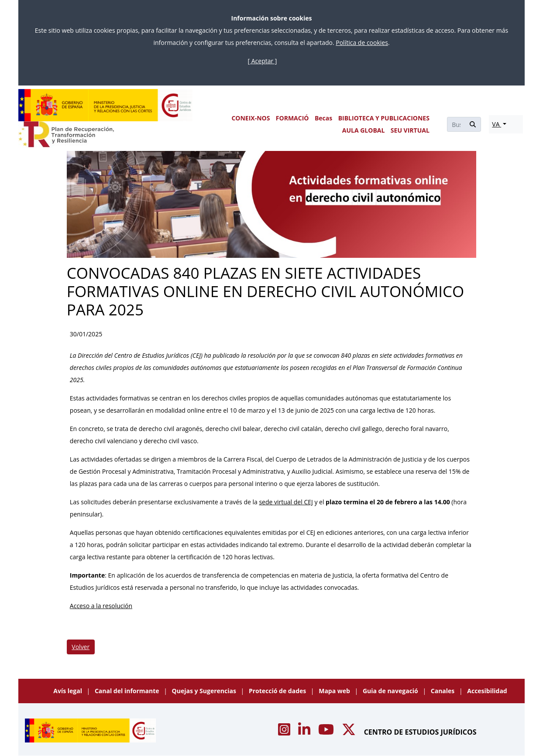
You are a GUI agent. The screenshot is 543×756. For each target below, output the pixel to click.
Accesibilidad (487, 691)
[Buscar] (456, 124)
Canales (443, 691)
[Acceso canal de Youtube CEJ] (327, 732)
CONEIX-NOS (251, 118)
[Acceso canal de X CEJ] (350, 732)
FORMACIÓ (292, 118)
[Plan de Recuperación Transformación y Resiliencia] (66, 134)
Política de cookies (362, 43)
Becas (323, 118)
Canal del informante (128, 691)
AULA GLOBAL (364, 130)
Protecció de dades (278, 691)
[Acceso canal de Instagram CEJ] (285, 732)
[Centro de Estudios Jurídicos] (106, 105)
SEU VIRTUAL (410, 130)
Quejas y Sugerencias (205, 691)
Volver (81, 647)
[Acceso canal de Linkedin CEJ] (305, 732)
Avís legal (68, 691)
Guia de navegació (391, 691)
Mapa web (335, 691)
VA (497, 124)
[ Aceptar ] (263, 61)
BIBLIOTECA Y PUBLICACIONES (384, 118)
